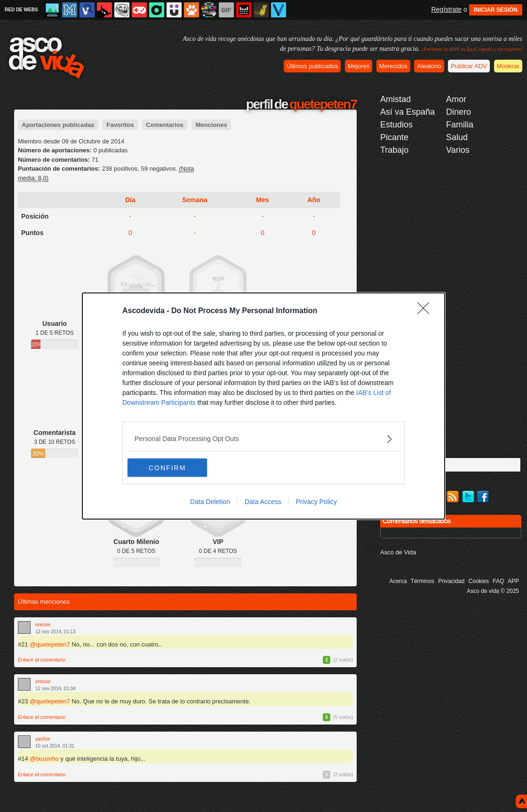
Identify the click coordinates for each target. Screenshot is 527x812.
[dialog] (263, 406)
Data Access (263, 502)
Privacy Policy (316, 502)
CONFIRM (172, 468)
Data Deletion (210, 502)
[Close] (426, 311)
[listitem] (263, 439)
